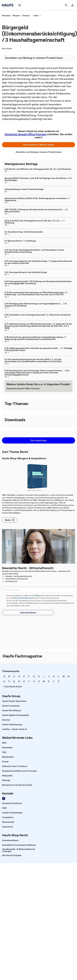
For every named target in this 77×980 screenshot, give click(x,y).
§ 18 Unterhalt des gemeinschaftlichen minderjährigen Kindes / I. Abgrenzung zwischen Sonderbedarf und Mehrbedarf (36, 338)
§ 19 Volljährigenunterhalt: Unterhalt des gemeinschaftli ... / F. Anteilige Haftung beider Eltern (38, 349)
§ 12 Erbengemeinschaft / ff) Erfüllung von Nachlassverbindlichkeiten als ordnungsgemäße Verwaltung (38, 282)
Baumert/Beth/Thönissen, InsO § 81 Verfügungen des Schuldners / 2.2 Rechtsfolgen (38, 179)
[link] (72, 5)
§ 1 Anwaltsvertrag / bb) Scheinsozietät (24, 232)
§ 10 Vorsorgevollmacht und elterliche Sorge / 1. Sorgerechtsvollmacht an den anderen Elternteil (38, 262)
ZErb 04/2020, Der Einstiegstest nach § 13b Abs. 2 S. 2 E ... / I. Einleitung (35, 222)
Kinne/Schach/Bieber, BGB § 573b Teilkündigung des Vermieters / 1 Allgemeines (37, 199)
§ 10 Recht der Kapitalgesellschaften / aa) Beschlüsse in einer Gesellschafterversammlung (34, 251)
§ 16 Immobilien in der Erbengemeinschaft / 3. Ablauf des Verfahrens (38, 315)
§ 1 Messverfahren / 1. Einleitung (20, 241)
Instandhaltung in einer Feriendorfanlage (24, 189)
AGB (36, 596)
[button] (20, 5)
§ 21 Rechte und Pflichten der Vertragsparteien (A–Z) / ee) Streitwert (38, 169)
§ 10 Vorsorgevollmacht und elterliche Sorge (26, 272)
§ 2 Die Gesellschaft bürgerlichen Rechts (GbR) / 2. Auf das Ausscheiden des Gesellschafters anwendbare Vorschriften (33, 360)
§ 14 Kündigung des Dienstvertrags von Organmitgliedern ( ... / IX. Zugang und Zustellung (36, 305)
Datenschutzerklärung (22, 598)
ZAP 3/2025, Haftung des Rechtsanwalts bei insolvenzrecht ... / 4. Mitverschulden (36, 210)
